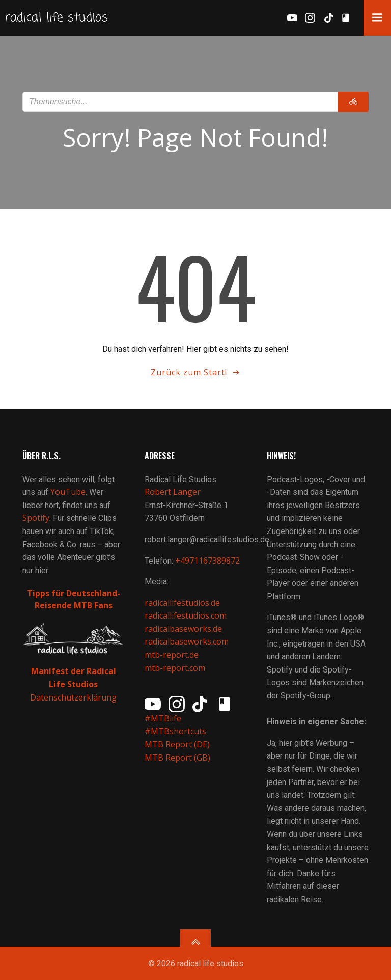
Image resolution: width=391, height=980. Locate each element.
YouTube (68, 492)
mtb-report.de (172, 655)
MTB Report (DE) (177, 744)
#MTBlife (163, 718)
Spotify (36, 518)
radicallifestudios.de (182, 603)
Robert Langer (173, 492)
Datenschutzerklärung (73, 697)
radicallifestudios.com (186, 615)
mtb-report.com (175, 668)
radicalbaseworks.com (187, 641)
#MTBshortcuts (175, 731)
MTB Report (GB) (178, 758)
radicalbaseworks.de (183, 629)
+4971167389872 (207, 561)
